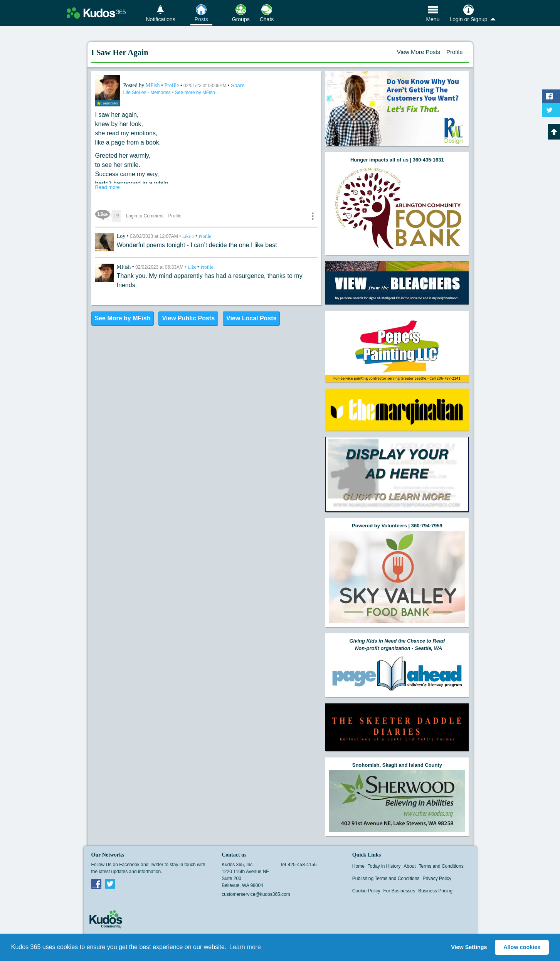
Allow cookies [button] (522, 947)
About (409, 866)
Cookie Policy (366, 891)
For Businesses (399, 891)
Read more (108, 187)
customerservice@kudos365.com (256, 894)
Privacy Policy (437, 879)
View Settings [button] (469, 947)
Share (238, 85)
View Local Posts (251, 318)
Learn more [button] (245, 947)
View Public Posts (188, 318)
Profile (455, 52)
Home (358, 866)
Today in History (384, 866)
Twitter (110, 884)
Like (189, 236)
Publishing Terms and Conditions (386, 879)
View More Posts (419, 52)
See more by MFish (195, 93)
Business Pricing (435, 891)
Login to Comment (145, 216)
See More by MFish (123, 318)
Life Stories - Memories (148, 93)
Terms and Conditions (441, 866)
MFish (153, 85)
